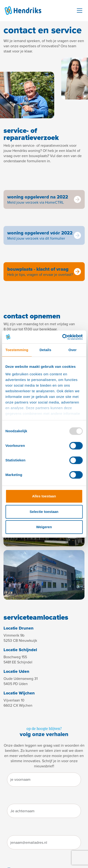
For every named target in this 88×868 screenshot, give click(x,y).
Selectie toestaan (44, 512)
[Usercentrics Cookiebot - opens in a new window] (63, 337)
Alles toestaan (44, 496)
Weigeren (44, 527)
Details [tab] (45, 350)
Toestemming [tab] (17, 350)
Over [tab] (73, 350)
